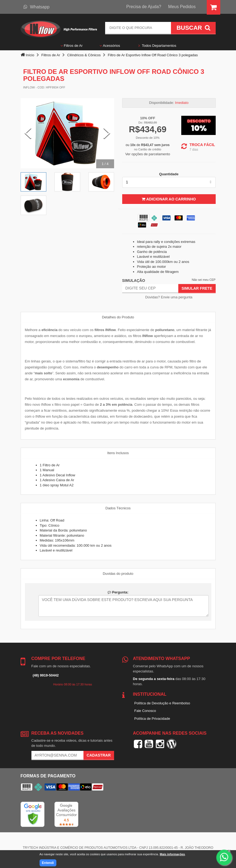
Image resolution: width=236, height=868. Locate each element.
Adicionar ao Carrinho (169, 199)
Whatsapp (37, 7)
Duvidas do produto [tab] (118, 574)
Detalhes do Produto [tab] (118, 317)
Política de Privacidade (152, 719)
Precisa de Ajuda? (144, 7)
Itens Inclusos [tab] (118, 453)
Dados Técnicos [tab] (118, 508)
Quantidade (169, 174)
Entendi (48, 863)
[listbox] (169, 182)
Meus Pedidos (182, 7)
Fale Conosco (145, 711)
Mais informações (172, 854)
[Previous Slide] (28, 133)
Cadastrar (99, 755)
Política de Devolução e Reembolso (162, 703)
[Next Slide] (107, 133)
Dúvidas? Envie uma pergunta (169, 297)
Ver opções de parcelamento (148, 154)
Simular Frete (197, 288)
